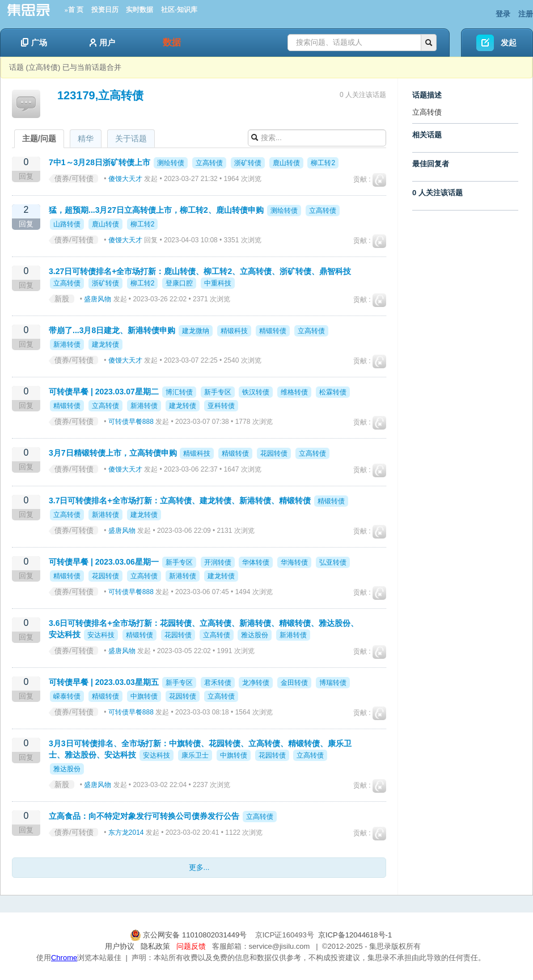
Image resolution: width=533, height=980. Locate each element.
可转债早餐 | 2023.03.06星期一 (104, 562)
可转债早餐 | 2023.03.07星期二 (104, 392)
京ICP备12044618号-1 (355, 935)
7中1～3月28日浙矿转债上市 (100, 162)
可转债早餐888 (131, 422)
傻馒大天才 (125, 179)
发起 (509, 43)
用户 (102, 43)
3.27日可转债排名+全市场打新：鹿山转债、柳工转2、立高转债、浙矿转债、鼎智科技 (200, 271)
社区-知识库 (179, 10)
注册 (526, 14)
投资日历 (105, 10)
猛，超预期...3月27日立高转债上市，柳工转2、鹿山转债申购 (156, 210)
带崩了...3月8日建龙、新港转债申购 (112, 330)
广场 (34, 43)
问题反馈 (191, 946)
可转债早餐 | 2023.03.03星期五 (104, 682)
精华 (86, 138)
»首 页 (74, 10)
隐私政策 (155, 946)
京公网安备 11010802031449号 (189, 935)
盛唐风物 (98, 299)
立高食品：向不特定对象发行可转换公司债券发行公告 (144, 816)
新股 (62, 299)
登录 (503, 14)
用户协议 (120, 946)
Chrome (64, 958)
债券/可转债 (74, 178)
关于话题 (131, 138)
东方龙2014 (126, 832)
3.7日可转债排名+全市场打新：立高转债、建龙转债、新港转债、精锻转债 (180, 500)
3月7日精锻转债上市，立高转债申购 (113, 453)
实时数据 (139, 10)
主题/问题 (39, 138)
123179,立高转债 (100, 95)
